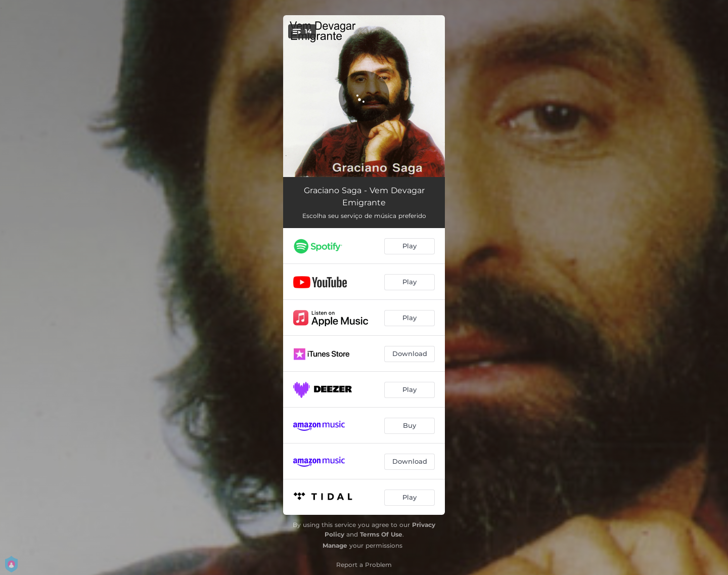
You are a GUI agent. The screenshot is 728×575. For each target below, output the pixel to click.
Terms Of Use (381, 534)
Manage (335, 545)
